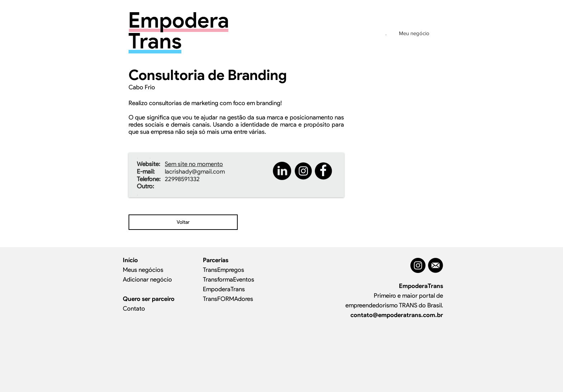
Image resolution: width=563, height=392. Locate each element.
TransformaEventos (229, 279)
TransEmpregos (224, 270)
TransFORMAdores (228, 299)
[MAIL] (436, 265)
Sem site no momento (194, 164)
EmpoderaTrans (224, 289)
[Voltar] (183, 222)
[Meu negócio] (414, 33)
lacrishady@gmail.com (195, 171)
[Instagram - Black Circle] (418, 265)
